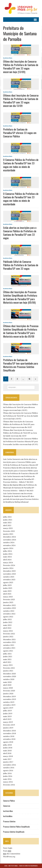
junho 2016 (8, 776)
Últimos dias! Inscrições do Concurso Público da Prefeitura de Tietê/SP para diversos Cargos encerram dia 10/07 (19, 424)
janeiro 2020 (8, 694)
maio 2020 (7, 682)
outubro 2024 (9, 542)
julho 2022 (7, 619)
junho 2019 (8, 713)
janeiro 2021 (8, 671)
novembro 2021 (10, 642)
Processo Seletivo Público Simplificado (16, 827)
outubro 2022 (9, 611)
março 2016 (8, 782)
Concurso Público (9, 801)
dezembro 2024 (9, 537)
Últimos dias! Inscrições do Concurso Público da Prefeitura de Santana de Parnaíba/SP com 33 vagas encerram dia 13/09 (21, 101)
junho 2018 (8, 748)
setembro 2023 (9, 580)
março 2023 (8, 597)
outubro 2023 (9, 577)
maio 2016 (7, 779)
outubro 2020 (9, 679)
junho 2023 (8, 588)
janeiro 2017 (8, 762)
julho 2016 (7, 773)
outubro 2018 (9, 736)
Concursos (7, 806)
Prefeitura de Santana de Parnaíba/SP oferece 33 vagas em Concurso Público (20, 133)
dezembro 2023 (9, 571)
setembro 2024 (9, 545)
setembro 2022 (9, 614)
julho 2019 (7, 711)
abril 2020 (7, 685)
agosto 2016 (8, 770)
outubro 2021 (9, 645)
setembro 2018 (9, 739)
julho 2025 (7, 517)
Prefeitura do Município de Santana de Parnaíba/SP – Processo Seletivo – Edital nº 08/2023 (19, 479)
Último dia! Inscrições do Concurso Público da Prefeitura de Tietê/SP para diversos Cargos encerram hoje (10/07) (20, 407)
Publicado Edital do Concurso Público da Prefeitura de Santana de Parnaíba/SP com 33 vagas (21, 265)
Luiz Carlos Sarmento (12, 459)
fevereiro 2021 (9, 668)
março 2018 (8, 756)
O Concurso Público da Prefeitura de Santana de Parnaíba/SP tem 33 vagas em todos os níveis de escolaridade (21, 165)
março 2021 (8, 665)
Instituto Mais (8, 811)
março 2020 (8, 688)
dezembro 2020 (9, 674)
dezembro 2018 (9, 731)
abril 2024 (7, 560)
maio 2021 (7, 659)
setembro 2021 (9, 648)
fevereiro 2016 (9, 785)
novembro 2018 (10, 733)
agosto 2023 (8, 582)
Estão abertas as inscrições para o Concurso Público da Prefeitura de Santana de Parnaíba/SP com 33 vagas (20, 233)
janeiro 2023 (8, 602)
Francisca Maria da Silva (13, 468)
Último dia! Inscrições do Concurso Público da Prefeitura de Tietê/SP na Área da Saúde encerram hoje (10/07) (21, 416)
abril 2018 (7, 753)
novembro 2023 (10, 574)
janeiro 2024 (8, 568)
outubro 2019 (9, 702)
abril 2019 (7, 719)
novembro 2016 (10, 765)
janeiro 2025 (8, 534)
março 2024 (8, 562)
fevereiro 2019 (9, 725)
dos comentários (12, 854)
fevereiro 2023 (9, 599)
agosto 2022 (8, 617)
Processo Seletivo (9, 821)
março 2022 (8, 631)
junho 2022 (8, 622)
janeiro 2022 (8, 637)
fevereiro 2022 (9, 634)
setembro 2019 (9, 705)
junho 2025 (8, 520)
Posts (7, 851)
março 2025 (8, 528)
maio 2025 (7, 523)
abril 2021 (7, 662)
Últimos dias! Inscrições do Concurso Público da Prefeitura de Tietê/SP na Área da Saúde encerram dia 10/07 (20, 433)
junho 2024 (8, 554)
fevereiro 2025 (9, 531)
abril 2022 (7, 628)
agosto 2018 (8, 742)
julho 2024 (7, 551)
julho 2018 (7, 745)
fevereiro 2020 (9, 691)
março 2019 (8, 722)
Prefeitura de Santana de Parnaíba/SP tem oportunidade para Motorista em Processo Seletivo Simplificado (21, 365)
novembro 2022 (10, 608)
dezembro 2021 (9, 639)
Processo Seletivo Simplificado (14, 832)
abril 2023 (7, 594)
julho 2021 (7, 654)
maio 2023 (7, 591)
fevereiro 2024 (9, 565)
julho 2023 (7, 585)
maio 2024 (7, 557)
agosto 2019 (8, 708)
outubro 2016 (9, 768)
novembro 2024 (10, 540)
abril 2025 (7, 525)
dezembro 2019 (9, 696)
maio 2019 (7, 716)
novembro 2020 (10, 676)
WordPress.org (9, 857)
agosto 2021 (8, 651)
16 (29, 379)
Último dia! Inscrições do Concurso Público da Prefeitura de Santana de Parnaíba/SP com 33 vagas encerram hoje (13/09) (21, 67)
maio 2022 (7, 625)
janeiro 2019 (8, 728)
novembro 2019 (10, 699)
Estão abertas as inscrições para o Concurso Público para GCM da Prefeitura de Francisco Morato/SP (21, 462)
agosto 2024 (8, 548)
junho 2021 (8, 656)
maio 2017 (7, 759)
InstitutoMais (8, 58)
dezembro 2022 (9, 605)
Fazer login (8, 848)
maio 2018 (7, 751)
